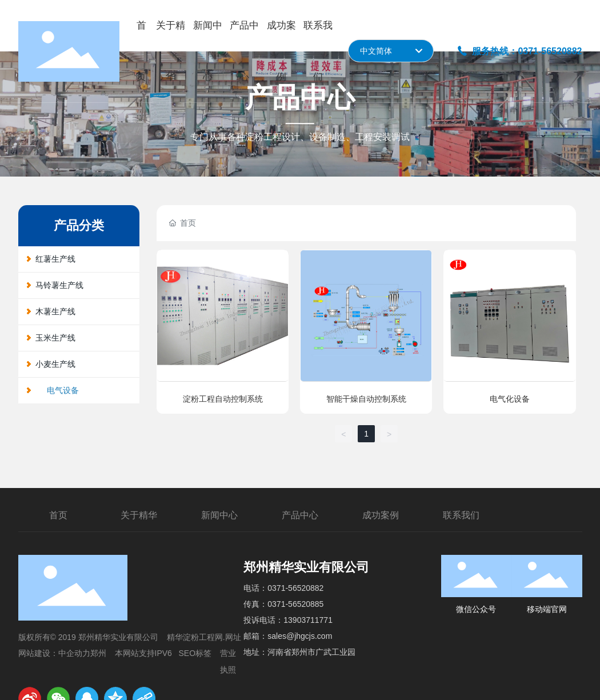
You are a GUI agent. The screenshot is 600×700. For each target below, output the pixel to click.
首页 (58, 515)
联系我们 (461, 515)
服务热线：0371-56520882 (519, 51)
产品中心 (300, 515)
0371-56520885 (295, 604)
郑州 (98, 653)
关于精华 (139, 515)
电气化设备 (510, 399)
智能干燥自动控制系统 (366, 399)
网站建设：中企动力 (54, 653)
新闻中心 (219, 515)
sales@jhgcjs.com (300, 636)
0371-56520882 (295, 588)
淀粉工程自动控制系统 (223, 399)
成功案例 (381, 515)
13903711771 (308, 620)
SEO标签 (195, 653)
